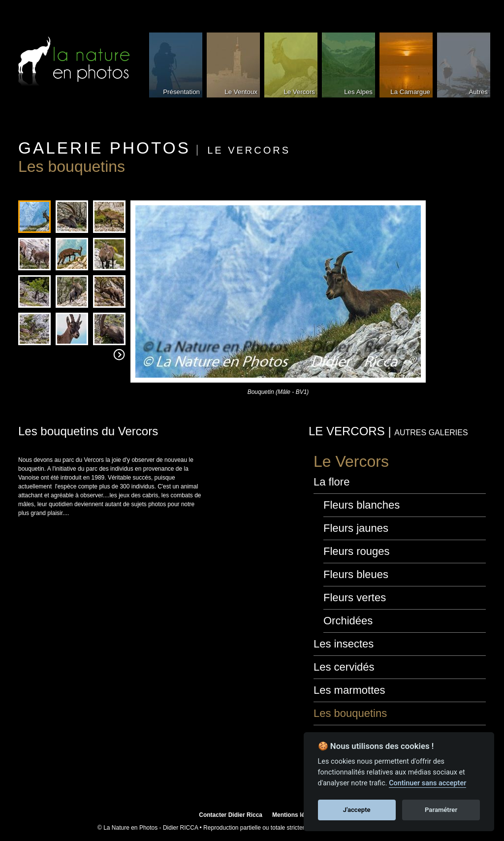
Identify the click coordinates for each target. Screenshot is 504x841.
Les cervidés (344, 667)
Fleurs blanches (362, 505)
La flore (331, 482)
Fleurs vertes (355, 598)
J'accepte (357, 810)
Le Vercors (299, 92)
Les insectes (344, 644)
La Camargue (410, 92)
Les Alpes (358, 92)
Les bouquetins (350, 713)
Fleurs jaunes (356, 528)
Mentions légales (296, 815)
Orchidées (348, 621)
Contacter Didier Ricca (231, 815)
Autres (478, 92)
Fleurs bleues (356, 574)
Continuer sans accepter (427, 783)
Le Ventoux (241, 92)
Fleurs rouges (357, 551)
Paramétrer (441, 810)
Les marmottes (349, 690)
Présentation (181, 92)
